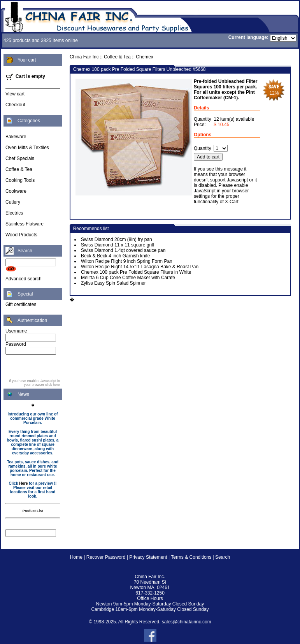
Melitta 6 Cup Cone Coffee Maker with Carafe (128, 278)
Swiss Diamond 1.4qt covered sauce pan (123, 250)
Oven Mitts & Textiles (27, 148)
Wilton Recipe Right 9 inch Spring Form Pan (127, 261)
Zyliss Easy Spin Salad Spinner (113, 283)
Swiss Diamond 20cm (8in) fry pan (117, 239)
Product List (33, 511)
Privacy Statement (148, 557)
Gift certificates (21, 304)
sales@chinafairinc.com (187, 622)
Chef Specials (20, 158)
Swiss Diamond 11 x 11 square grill (117, 245)
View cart (15, 94)
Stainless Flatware (25, 224)
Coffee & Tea (19, 169)
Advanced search (24, 279)
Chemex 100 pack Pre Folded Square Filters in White (136, 272)
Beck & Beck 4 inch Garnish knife (115, 256)
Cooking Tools (20, 180)
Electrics (14, 213)
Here (23, 483)
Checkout (15, 105)
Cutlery (13, 202)
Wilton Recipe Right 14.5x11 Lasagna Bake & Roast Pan (140, 267)
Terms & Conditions (191, 557)
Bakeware (16, 137)
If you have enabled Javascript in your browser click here (34, 383)
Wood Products (21, 235)
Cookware (16, 191)
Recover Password (106, 557)
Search (223, 557)
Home (76, 557)
